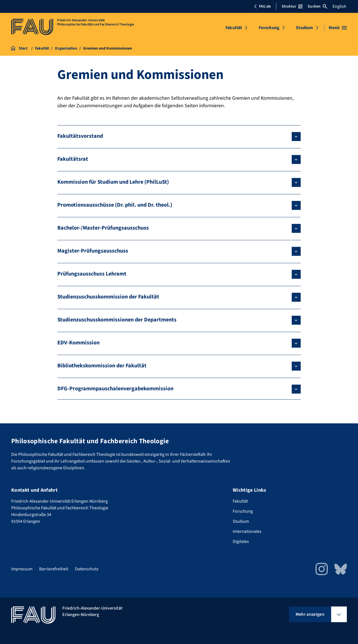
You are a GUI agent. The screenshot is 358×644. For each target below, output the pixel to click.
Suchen (317, 6)
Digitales (241, 542)
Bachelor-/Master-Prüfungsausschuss (103, 228)
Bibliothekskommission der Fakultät (102, 366)
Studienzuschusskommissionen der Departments (117, 320)
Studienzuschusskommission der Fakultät (108, 297)
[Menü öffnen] (338, 28)
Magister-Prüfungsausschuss (93, 251)
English (339, 6)
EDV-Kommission (78, 343)
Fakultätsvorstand (80, 136)
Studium (304, 28)
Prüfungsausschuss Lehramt (92, 274)
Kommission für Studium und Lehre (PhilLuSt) (113, 182)
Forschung (269, 28)
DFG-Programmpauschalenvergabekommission (115, 389)
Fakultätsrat (73, 159)
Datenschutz (87, 569)
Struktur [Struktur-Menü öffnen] (292, 6)
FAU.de (262, 6)
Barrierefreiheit (54, 569)
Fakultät (234, 28)
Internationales (247, 531)
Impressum (22, 569)
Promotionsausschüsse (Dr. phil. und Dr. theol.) (115, 205)
